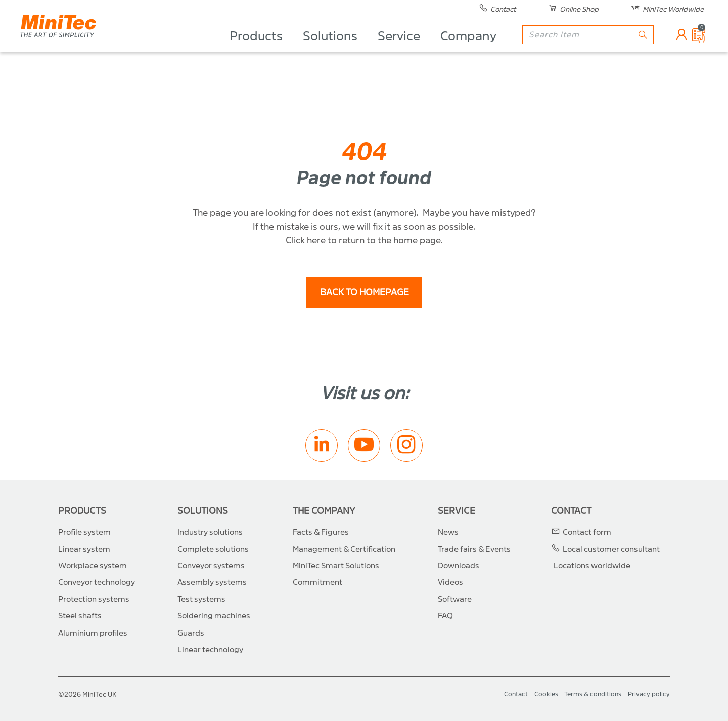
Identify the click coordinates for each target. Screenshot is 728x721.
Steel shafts (80, 616)
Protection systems (94, 599)
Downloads (459, 566)
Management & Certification (344, 549)
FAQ (445, 616)
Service (399, 49)
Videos (450, 582)
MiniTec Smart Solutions (336, 566)
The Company (324, 511)
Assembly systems (212, 582)
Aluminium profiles (93, 633)
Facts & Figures (321, 532)
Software (455, 599)
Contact (571, 511)
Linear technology (210, 650)
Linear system (84, 549)
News (448, 532)
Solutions (330, 49)
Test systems (201, 599)
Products (256, 49)
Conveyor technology (97, 582)
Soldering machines (214, 616)
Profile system (84, 532)
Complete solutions (213, 549)
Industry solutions (210, 532)
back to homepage (365, 292)
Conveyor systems (211, 566)
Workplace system (93, 566)
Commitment (317, 582)
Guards (191, 633)
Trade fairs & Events (474, 549)
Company (468, 49)
